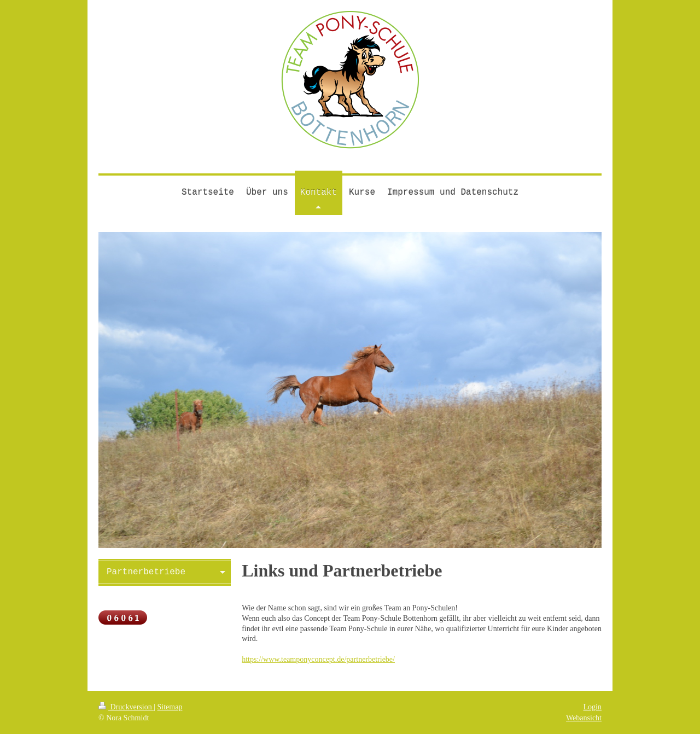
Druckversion (126, 707)
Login (593, 707)
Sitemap (170, 707)
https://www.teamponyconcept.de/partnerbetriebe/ (318, 659)
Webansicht (584, 718)
